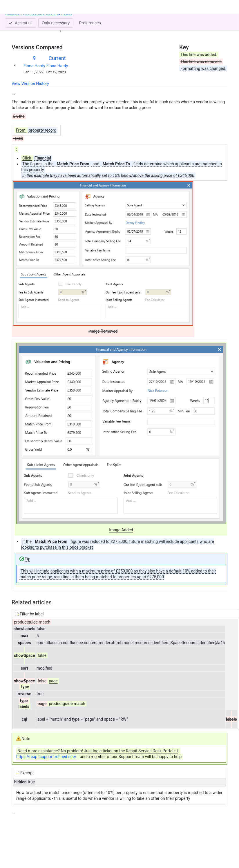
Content (19, 20)
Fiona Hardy (34, 66)
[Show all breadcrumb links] (31, 20)
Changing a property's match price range (74, 20)
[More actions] (222, 21)
